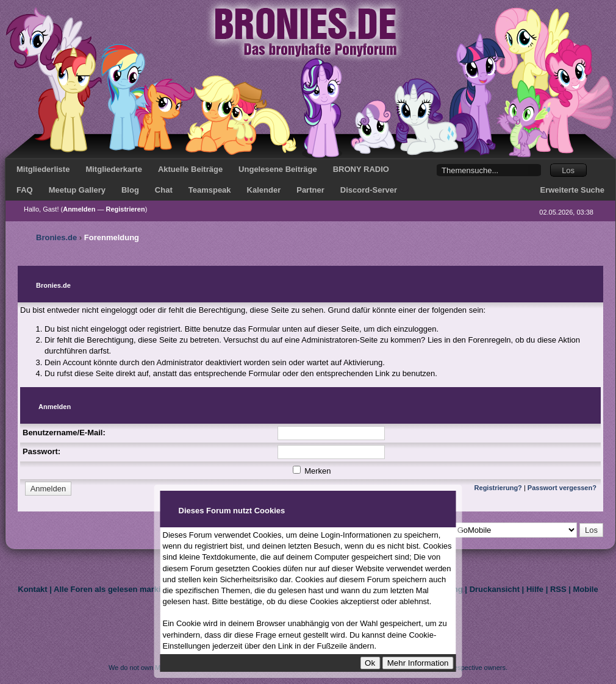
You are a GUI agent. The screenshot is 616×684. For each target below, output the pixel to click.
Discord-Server (369, 190)
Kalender (264, 190)
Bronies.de (56, 237)
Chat (164, 190)
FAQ (25, 190)
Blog (130, 190)
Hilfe (535, 589)
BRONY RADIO (361, 169)
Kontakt (32, 589)
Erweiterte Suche (573, 190)
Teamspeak (210, 190)
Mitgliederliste (43, 169)
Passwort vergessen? (562, 488)
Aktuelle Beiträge (190, 169)
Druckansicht (495, 589)
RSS (558, 589)
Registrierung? (498, 488)
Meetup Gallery (77, 190)
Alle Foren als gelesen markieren (116, 589)
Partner (310, 190)
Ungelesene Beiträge (278, 169)
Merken (312, 471)
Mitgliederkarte (113, 169)
